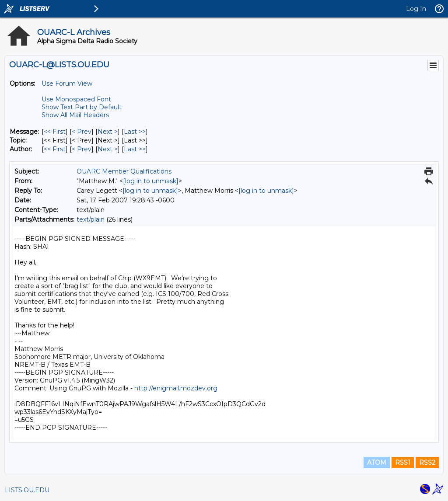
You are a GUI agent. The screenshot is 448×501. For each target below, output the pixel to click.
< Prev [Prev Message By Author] (82, 149)
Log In (416, 9)
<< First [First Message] (55, 132)
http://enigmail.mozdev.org (176, 388)
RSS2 (427, 463)
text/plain (91, 219)
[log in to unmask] (151, 181)
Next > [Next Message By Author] (108, 149)
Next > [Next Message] (108, 132)
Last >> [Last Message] (135, 132)
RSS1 (403, 463)
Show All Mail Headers (75, 115)
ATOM (377, 463)
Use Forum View (67, 83)
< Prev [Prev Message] (82, 132)
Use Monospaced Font (76, 99)
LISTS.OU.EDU (27, 490)
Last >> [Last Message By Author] (135, 149)
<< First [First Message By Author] (55, 149)
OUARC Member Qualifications (124, 171)
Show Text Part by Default (82, 107)
